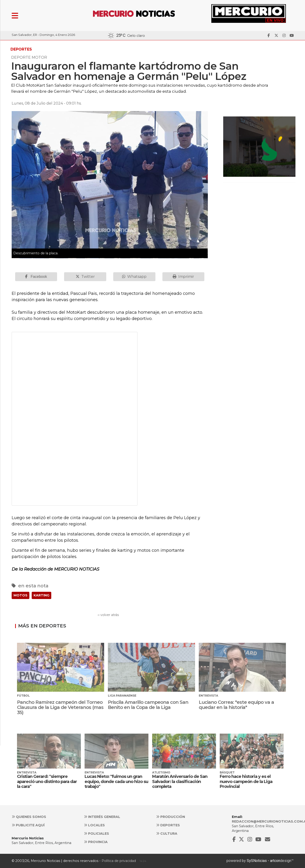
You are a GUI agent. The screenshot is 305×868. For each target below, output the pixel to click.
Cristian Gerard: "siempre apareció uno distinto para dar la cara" (47, 781)
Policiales (96, 834)
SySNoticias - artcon (263, 861)
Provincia (96, 842)
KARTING (41, 595)
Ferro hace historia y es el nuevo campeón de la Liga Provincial (246, 781)
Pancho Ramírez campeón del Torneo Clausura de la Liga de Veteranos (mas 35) (60, 707)
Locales (94, 825)
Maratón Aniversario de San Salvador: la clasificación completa (180, 781)
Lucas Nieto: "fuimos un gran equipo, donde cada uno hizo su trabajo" (116, 781)
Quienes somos (29, 817)
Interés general (102, 817)
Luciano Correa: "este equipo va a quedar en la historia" (236, 705)
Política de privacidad (119, 861)
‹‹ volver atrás (108, 615)
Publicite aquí (28, 825)
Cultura (167, 834)
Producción (171, 817)
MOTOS (21, 595)
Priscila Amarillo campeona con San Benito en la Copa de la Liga (148, 705)
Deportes (168, 825)
